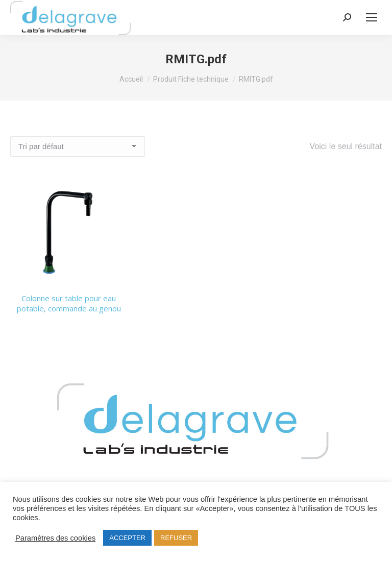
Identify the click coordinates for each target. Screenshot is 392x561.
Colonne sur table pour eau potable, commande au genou (69, 303)
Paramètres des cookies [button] (55, 538)
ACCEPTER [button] (127, 538)
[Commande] (78, 147)
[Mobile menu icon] (372, 17)
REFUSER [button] (176, 538)
